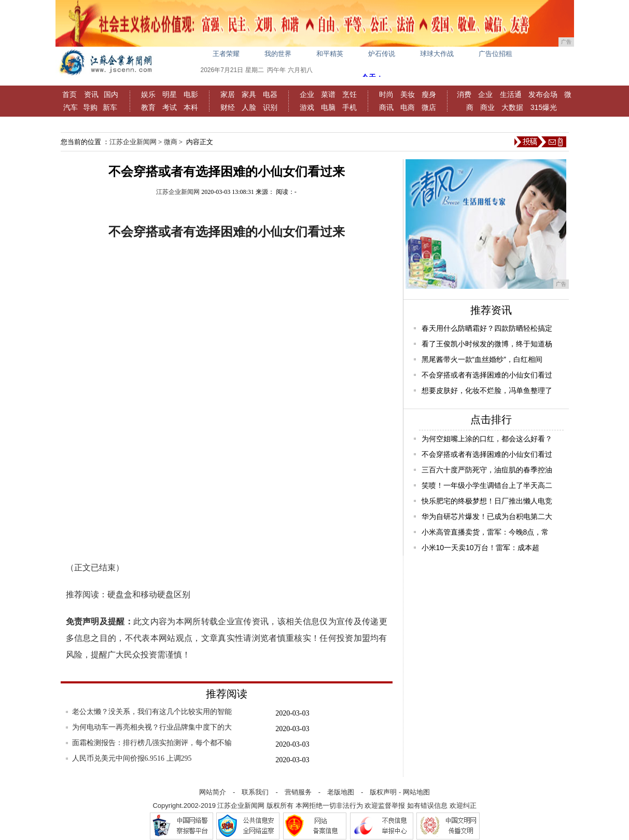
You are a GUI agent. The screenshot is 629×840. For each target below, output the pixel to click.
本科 (191, 107)
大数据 (512, 107)
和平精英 (330, 54)
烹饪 (350, 94)
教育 (148, 107)
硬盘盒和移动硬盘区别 (149, 594)
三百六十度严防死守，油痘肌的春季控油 (487, 470)
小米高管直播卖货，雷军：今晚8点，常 (485, 532)
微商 (171, 142)
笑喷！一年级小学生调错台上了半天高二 (487, 485)
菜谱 (328, 94)
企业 (307, 94)
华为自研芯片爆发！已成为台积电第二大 (487, 516)
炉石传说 (382, 54)
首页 (69, 94)
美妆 (408, 94)
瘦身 (429, 94)
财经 (228, 107)
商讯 (386, 107)
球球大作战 (437, 54)
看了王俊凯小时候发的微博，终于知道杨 (487, 344)
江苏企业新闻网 (133, 142)
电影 (191, 94)
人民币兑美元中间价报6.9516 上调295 (132, 758)
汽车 (71, 107)
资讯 (91, 94)
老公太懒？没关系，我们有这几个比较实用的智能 (152, 712)
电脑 (328, 107)
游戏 (307, 107)
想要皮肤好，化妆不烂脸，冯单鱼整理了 (487, 390)
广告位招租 (495, 54)
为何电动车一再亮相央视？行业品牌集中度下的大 (152, 727)
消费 (464, 94)
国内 (111, 94)
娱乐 (148, 94)
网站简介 (213, 792)
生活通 (511, 94)
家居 (228, 94)
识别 (270, 107)
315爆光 (544, 107)
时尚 (386, 94)
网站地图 (416, 792)
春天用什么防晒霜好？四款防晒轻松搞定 (487, 328)
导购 (90, 107)
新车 (110, 107)
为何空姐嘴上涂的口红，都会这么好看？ (487, 439)
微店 (429, 107)
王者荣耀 (226, 54)
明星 (170, 94)
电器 (270, 94)
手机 (350, 107)
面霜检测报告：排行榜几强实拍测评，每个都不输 (152, 743)
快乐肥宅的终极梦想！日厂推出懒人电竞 (487, 501)
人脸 (249, 107)
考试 (170, 107)
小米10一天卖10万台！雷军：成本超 (480, 548)
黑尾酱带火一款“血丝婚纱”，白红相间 (482, 359)
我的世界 (278, 54)
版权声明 (383, 792)
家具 (249, 94)
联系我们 (255, 792)
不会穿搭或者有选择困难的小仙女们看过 (487, 375)
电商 (408, 107)
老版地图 (341, 792)
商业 (487, 107)
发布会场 (543, 94)
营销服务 (298, 792)
